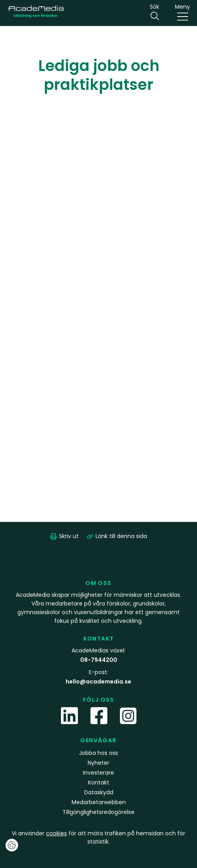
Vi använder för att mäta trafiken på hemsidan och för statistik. (98, 837)
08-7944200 (99, 660)
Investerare (98, 773)
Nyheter (98, 763)
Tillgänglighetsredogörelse (98, 812)
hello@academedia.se (98, 682)
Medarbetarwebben (99, 802)
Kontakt (99, 782)
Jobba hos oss (98, 753)
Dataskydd (99, 792)
